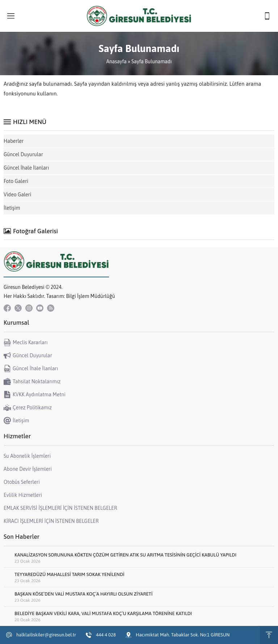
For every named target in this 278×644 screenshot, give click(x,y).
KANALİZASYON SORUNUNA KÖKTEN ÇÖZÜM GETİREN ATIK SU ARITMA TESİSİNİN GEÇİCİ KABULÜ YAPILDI (125, 555)
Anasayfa (116, 61)
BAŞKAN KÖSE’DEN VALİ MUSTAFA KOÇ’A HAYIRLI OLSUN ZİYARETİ (83, 594)
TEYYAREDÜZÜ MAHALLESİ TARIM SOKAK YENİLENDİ (69, 574)
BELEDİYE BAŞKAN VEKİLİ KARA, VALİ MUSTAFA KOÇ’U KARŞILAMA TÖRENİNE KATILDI (103, 613)
